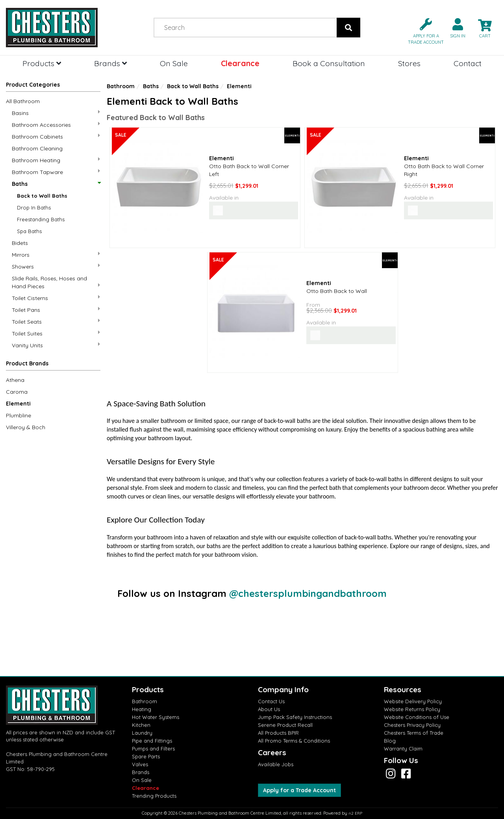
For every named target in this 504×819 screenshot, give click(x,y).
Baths (56, 184)
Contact (468, 63)
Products (42, 63)
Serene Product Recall (285, 725)
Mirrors (56, 255)
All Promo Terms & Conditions (294, 741)
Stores (409, 63)
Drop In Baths (34, 208)
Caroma (17, 392)
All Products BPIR (278, 733)
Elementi (18, 404)
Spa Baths (29, 231)
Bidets (20, 243)
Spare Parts (146, 756)
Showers (56, 266)
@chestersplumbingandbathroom (308, 593)
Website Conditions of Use (417, 717)
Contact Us (271, 701)
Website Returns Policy (412, 709)
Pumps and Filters (153, 749)
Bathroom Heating (56, 160)
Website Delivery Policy (413, 701)
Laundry (142, 733)
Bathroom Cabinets (56, 136)
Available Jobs (276, 764)
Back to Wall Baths (42, 196)
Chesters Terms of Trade (414, 733)
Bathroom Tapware (56, 172)
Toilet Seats (56, 321)
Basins (56, 113)
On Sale (174, 63)
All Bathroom (23, 101)
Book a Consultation (329, 63)
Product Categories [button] (33, 85)
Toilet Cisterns (56, 298)
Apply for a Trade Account (299, 790)
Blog (390, 741)
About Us (269, 709)
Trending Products (154, 796)
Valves (140, 764)
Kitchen (141, 725)
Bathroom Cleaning (37, 148)
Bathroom (121, 86)
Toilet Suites (56, 333)
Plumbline (19, 415)
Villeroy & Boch (26, 427)
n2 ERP (355, 813)
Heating (142, 709)
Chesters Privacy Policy (412, 725)
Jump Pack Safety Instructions (295, 717)
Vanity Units (56, 345)
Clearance (240, 63)
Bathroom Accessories (56, 125)
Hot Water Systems (156, 717)
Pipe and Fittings (152, 741)
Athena (15, 380)
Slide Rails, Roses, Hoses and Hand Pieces (56, 282)
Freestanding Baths (41, 219)
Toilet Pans (56, 310)
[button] (423, 31)
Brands (110, 63)
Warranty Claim (403, 749)
